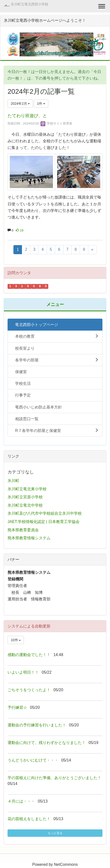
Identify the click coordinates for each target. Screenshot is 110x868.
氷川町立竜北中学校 (25, 505)
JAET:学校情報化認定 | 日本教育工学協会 (44, 522)
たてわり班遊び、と (27, 116)
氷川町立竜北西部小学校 (30, 4)
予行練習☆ (17, 707)
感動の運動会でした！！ (29, 655)
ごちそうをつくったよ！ (29, 690)
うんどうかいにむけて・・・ (33, 760)
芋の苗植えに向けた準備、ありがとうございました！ (54, 778)
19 (20, 230)
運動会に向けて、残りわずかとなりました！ (47, 743)
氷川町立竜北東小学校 (27, 489)
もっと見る (55, 833)
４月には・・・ (21, 801)
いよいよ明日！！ (23, 672)
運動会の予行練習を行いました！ (37, 725)
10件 (16, 640)
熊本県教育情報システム (29, 538)
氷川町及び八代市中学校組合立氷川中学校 (45, 513)
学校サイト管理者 (56, 123)
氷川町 (13, 481)
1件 (41, 104)
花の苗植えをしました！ (29, 819)
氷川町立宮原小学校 (25, 497)
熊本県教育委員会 (23, 530)
